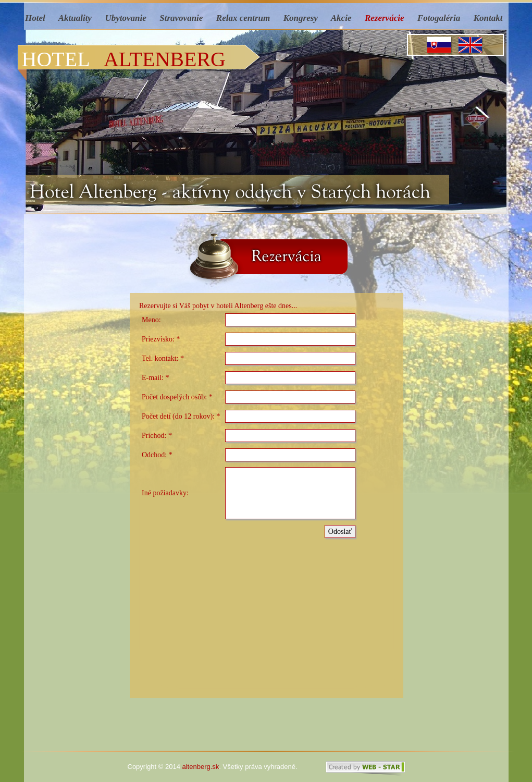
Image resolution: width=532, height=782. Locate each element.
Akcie (341, 18)
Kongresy (301, 18)
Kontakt (489, 18)
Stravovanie (181, 18)
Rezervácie (385, 18)
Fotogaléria (439, 18)
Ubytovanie (125, 18)
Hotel (36, 18)
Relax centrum (243, 18)
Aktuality (75, 18)
